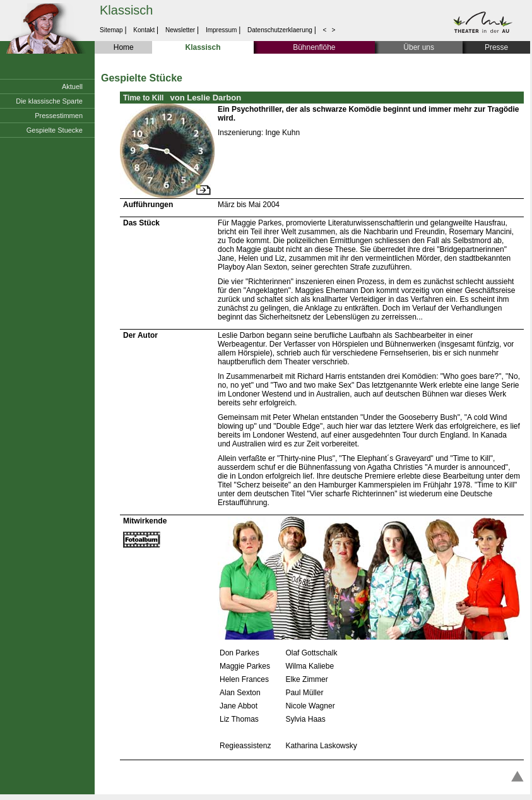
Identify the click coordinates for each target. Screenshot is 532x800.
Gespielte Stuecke (55, 130)
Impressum (221, 30)
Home (124, 47)
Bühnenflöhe (314, 47)
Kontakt (144, 30)
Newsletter (180, 30)
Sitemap (112, 30)
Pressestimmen (59, 116)
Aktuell (72, 87)
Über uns (419, 47)
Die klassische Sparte (49, 101)
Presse (496, 47)
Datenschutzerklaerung (280, 30)
